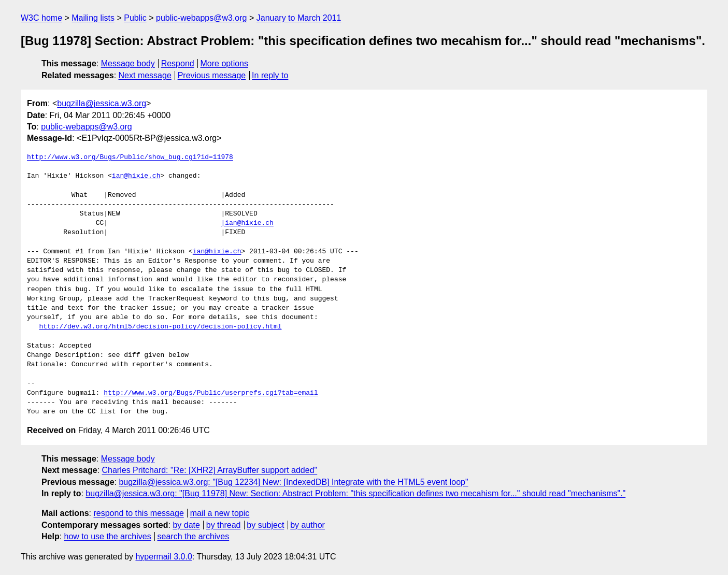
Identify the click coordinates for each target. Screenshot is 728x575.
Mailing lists (93, 18)
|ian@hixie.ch (247, 223)
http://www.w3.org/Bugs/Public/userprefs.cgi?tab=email (211, 393)
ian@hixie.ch (136, 176)
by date (186, 525)
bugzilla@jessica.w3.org (102, 103)
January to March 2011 (299, 18)
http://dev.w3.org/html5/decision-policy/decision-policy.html (160, 327)
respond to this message (138, 513)
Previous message (212, 75)
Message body (128, 63)
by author (308, 525)
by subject (265, 525)
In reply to (270, 75)
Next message (145, 75)
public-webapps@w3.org (201, 18)
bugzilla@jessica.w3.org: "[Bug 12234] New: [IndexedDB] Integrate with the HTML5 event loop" (293, 482)
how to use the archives (108, 536)
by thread (224, 525)
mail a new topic (220, 513)
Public (135, 18)
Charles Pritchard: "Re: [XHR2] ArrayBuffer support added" (210, 470)
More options (225, 63)
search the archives (194, 536)
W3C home (41, 18)
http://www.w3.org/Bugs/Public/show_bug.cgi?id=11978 (130, 157)
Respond (178, 63)
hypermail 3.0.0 (163, 557)
